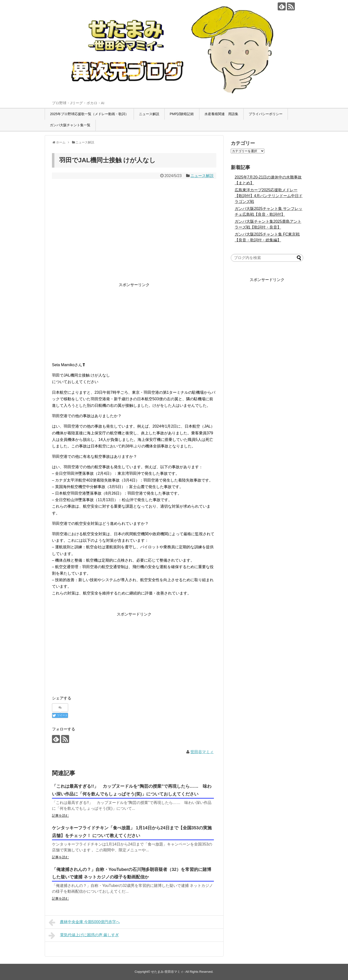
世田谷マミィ (202, 752)
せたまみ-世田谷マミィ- (168, 972)
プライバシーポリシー (266, 114)
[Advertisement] (134, 322)
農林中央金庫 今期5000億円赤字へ (84, 922)
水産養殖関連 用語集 (221, 114)
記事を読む (60, 816)
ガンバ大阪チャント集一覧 (70, 125)
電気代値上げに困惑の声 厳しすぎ (84, 935)
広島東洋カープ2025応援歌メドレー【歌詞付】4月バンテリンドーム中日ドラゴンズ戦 (269, 196)
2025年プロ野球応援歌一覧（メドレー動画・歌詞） (89, 114)
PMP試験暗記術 (182, 114)
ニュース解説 (149, 114)
